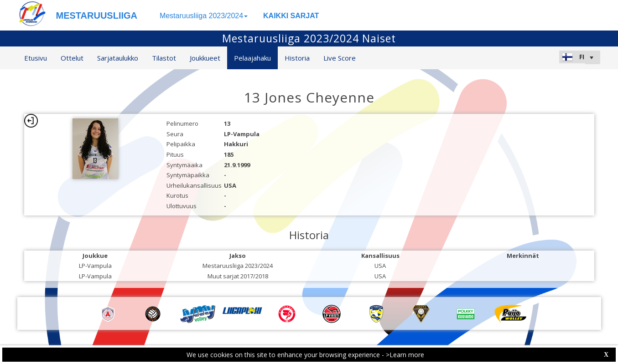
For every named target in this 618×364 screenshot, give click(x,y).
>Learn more (405, 355)
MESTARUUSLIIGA (97, 15)
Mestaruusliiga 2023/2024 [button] (204, 16)
